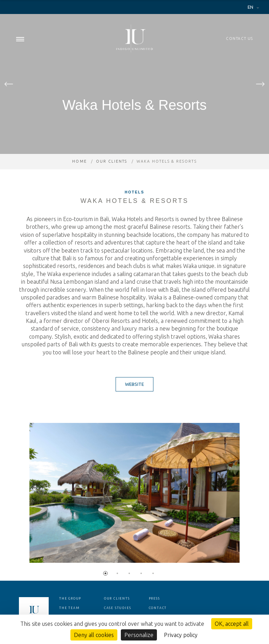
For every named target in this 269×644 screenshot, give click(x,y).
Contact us (240, 38)
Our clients (112, 161)
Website (134, 384)
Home (80, 161)
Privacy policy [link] (181, 635)
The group (70, 599)
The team (69, 608)
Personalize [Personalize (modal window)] (139, 635)
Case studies (118, 608)
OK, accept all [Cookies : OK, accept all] (232, 624)
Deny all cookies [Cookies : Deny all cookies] (94, 635)
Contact (158, 608)
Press (154, 599)
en (251, 7)
